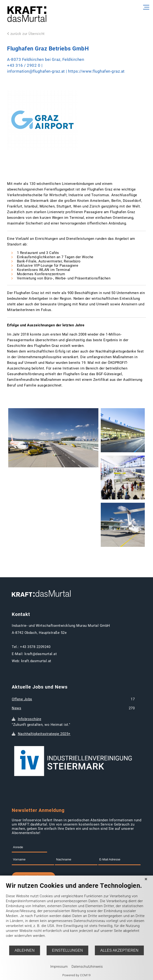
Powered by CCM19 (76, 975)
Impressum (59, 967)
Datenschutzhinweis (87, 967)
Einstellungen (67, 950)
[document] (76, 914)
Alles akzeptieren (119, 950)
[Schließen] (146, 879)
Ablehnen (25, 950)
